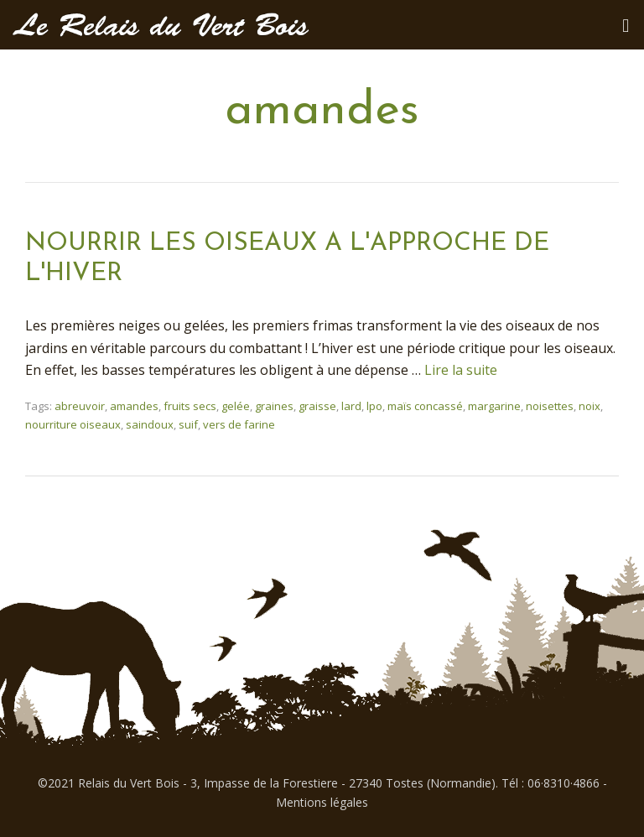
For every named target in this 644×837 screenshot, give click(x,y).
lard (351, 406)
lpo (374, 406)
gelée (236, 406)
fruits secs (190, 406)
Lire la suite (461, 370)
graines (274, 406)
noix (589, 406)
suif (188, 424)
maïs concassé (425, 406)
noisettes (550, 406)
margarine (494, 406)
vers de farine (239, 424)
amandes (134, 406)
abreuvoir (80, 406)
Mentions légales (322, 802)
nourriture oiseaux (73, 424)
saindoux (150, 424)
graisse (317, 406)
